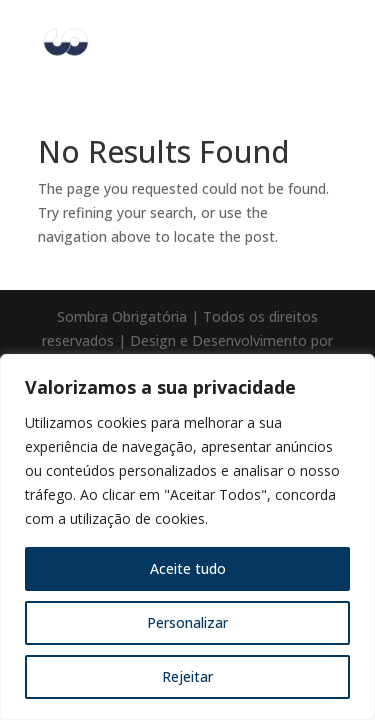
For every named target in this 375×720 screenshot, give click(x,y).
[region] (187, 537)
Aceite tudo (188, 568)
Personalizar (187, 622)
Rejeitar (187, 676)
